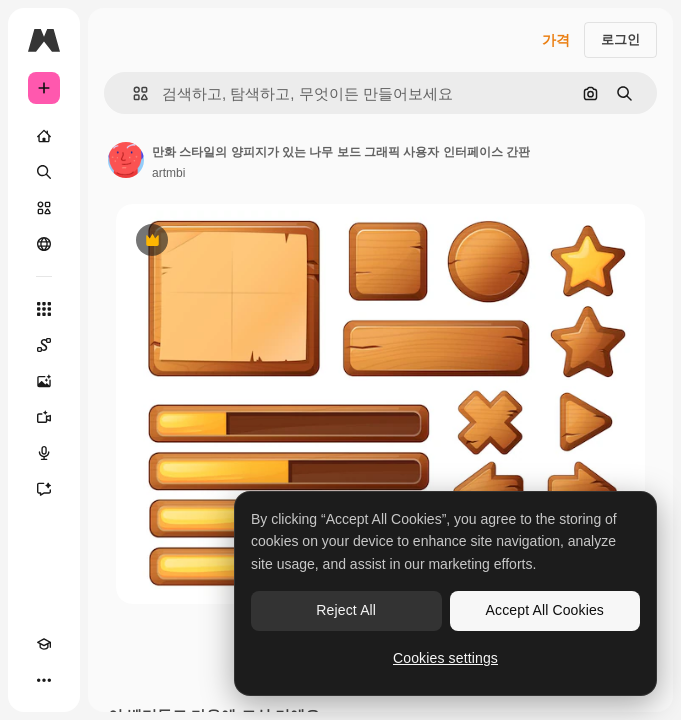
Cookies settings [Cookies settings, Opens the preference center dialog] (445, 658)
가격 (556, 40)
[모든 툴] (44, 309)
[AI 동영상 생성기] (44, 417)
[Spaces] (44, 345)
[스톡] (44, 208)
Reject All (346, 610)
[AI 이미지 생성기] (44, 381)
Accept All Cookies (545, 610)
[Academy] (44, 644)
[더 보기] (44, 680)
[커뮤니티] (44, 244)
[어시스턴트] (44, 489)
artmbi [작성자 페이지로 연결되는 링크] (168, 173)
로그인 (620, 39)
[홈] (44, 136)
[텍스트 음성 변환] (44, 453)
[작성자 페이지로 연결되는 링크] (126, 160)
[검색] (44, 172)
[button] (132, 93)
